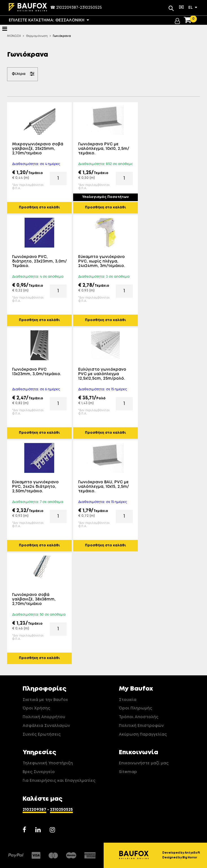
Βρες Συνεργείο (39, 772)
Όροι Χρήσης (36, 708)
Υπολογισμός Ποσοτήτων (105, 197)
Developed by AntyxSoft (181, 853)
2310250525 (91, 8)
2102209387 (67, 8)
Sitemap (128, 772)
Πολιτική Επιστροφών (141, 726)
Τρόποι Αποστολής (139, 717)
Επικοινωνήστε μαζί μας (144, 763)
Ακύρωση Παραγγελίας (143, 735)
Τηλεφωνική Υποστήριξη (48, 763)
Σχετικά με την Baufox (45, 700)
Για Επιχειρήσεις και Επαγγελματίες (59, 781)
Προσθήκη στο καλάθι (39, 208)
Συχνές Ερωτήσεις (42, 735)
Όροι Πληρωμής (136, 708)
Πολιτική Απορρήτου (44, 717)
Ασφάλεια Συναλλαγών (46, 726)
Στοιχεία (128, 700)
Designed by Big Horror (180, 858)
